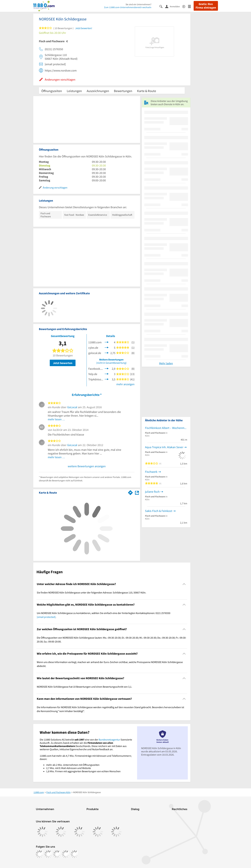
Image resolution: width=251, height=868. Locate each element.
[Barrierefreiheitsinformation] (185, 6)
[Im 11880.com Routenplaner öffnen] (130, 492)
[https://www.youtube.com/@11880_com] (75, 854)
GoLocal (72, 407)
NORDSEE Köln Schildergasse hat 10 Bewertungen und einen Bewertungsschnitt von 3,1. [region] (84, 687)
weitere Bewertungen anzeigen (87, 466)
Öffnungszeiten (52, 91)
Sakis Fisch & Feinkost (159, 511)
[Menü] (191, 6)
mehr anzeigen (125, 384)
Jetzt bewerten (63, 363)
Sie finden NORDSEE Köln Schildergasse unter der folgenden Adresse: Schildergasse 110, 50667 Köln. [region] (91, 592)
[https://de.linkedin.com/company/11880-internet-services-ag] (66, 854)
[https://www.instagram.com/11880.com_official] (48, 854)
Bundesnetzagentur (109, 740)
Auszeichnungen (98, 91)
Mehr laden (166, 363)
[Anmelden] (174, 6)
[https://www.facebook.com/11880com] (40, 854)
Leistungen (74, 91)
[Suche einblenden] (162, 6)
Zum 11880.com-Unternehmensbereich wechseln (128, 7)
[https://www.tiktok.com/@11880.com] (57, 854)
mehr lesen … (56, 419)
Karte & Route (147, 91)
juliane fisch (152, 492)
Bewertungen (123, 91)
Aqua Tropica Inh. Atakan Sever (164, 447)
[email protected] (46, 617)
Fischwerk (151, 472)
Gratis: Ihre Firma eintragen (206, 6)
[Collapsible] (184, 584)
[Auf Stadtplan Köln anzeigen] (137, 492)
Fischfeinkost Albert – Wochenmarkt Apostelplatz (166, 428)
